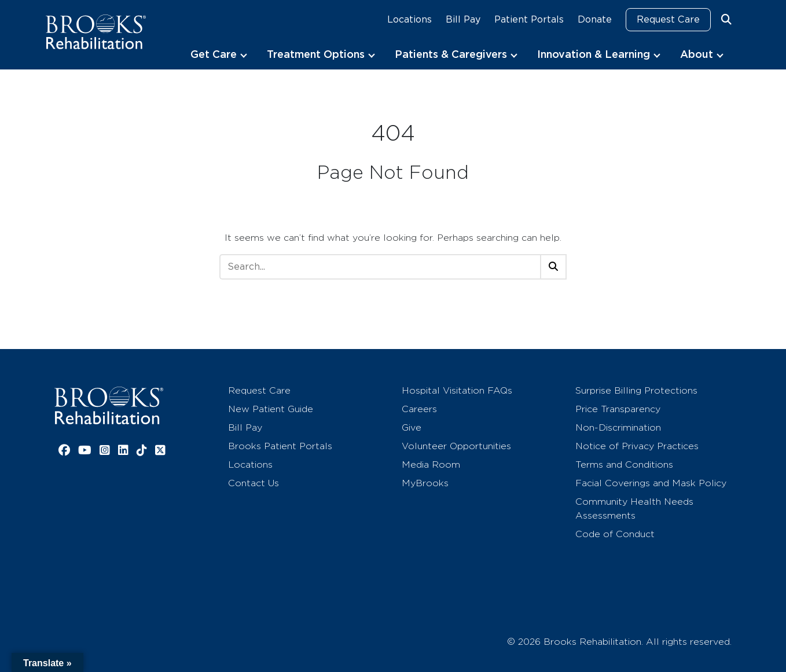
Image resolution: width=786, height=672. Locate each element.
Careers (419, 409)
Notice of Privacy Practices (637, 446)
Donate (595, 19)
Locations (409, 19)
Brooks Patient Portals (280, 446)
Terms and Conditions (624, 464)
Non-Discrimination (618, 427)
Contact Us (254, 483)
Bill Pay (463, 19)
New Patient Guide (271, 409)
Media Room (431, 464)
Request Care (668, 19)
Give (412, 427)
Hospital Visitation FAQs (457, 390)
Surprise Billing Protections (636, 390)
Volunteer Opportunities (456, 446)
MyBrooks (425, 483)
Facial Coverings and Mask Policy (651, 483)
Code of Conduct (615, 534)
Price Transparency (618, 409)
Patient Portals (529, 19)
